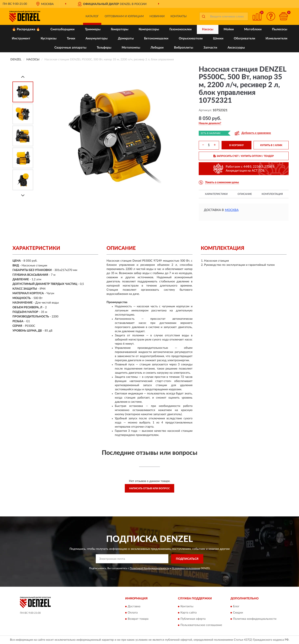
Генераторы (120, 29)
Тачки (71, 38)
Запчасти (210, 48)
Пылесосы (280, 29)
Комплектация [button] (272, 194)
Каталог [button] (92, 16)
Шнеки (218, 38)
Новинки (157, 16)
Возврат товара (138, 619)
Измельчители (276, 38)
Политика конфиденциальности (255, 619)
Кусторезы (49, 38)
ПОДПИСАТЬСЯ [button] (187, 559)
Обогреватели (244, 38)
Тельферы (104, 48)
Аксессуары (236, 48)
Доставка (134, 607)
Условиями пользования (186, 568)
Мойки (229, 29)
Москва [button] (232, 210)
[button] (271, 16)
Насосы (208, 29)
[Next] (23, 195)
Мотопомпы (131, 48)
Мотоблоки (253, 29)
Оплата (133, 613)
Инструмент (21, 38)
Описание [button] (245, 194)
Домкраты (126, 38)
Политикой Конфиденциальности (149, 568)
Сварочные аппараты (70, 48)
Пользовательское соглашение (201, 625)
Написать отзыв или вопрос (149, 488)
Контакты (179, 16)
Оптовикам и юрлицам (124, 16)
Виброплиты (184, 48)
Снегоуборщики (62, 29)
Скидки (238, 613)
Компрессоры (149, 29)
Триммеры (93, 29)
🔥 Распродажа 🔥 (26, 29)
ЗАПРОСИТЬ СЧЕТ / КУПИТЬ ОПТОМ (244, 156)
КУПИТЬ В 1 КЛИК (271, 145)
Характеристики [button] (216, 194)
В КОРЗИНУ (237, 145)
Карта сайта (189, 613)
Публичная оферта (193, 619)
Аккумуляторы (97, 38)
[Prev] (23, 77)
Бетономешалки (156, 38)
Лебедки (157, 48)
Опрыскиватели (191, 38)
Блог (236, 607)
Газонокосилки (181, 29)
